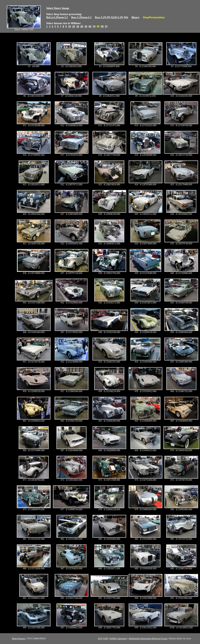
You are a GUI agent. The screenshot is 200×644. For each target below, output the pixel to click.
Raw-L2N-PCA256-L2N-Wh (112, 17)
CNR (105, 639)
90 (102, 26)
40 (82, 26)
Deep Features (19, 639)
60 (90, 26)
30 (78, 26)
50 (86, 26)
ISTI (100, 639)
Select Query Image (58, 8)
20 (74, 26)
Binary (135, 17)
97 (106, 26)
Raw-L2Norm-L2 (81, 17)
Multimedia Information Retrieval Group (148, 639)
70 (94, 26)
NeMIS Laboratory (118, 639)
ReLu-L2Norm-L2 (57, 17)
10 (70, 26)
